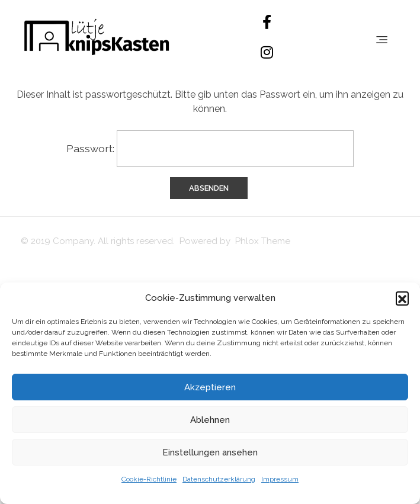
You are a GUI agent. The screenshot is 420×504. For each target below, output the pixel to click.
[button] (402, 298)
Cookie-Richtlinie (149, 479)
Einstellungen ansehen (210, 452)
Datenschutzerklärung (219, 479)
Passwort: (210, 149)
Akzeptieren (210, 387)
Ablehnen (210, 420)
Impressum (280, 479)
